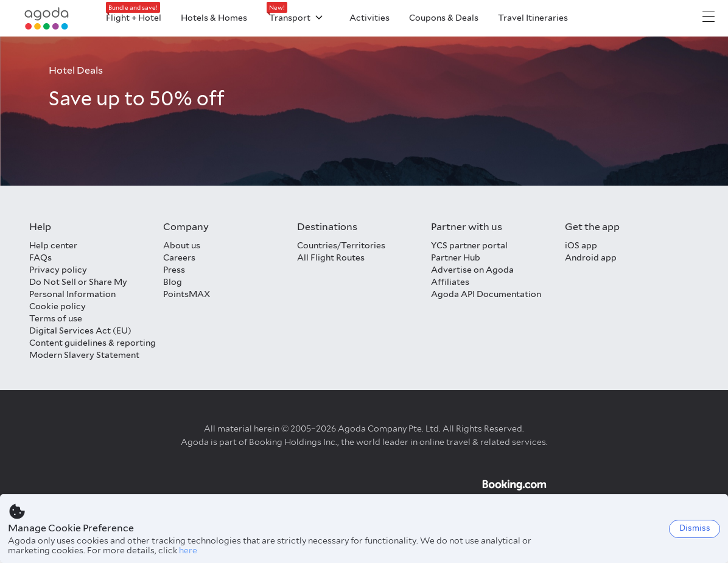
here (188, 550)
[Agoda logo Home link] (47, 19)
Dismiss (695, 528)
